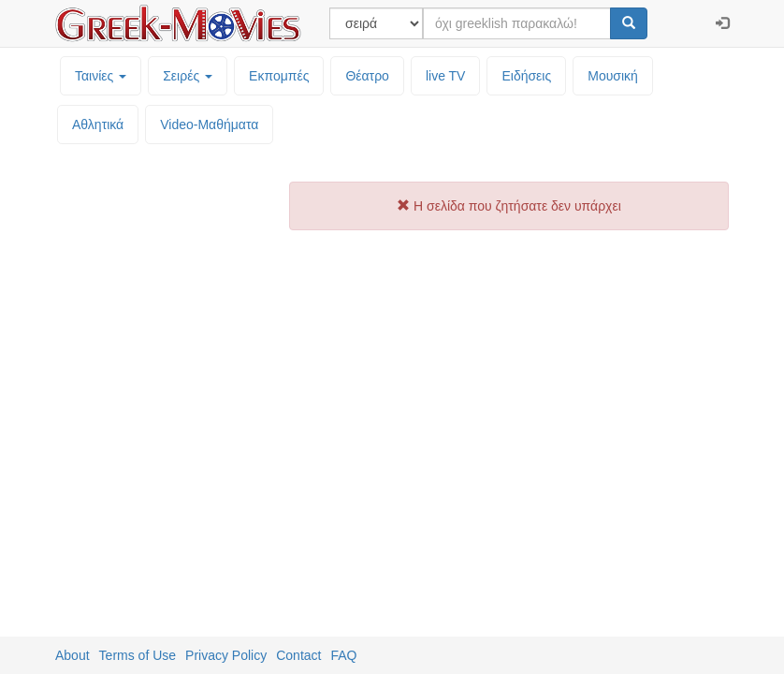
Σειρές (188, 76)
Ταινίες (101, 76)
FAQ (343, 655)
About (73, 655)
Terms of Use (138, 655)
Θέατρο (367, 76)
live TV (446, 76)
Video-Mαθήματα (209, 125)
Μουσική (613, 76)
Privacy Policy (226, 655)
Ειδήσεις (526, 76)
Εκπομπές (279, 76)
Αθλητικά (98, 125)
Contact (298, 655)
